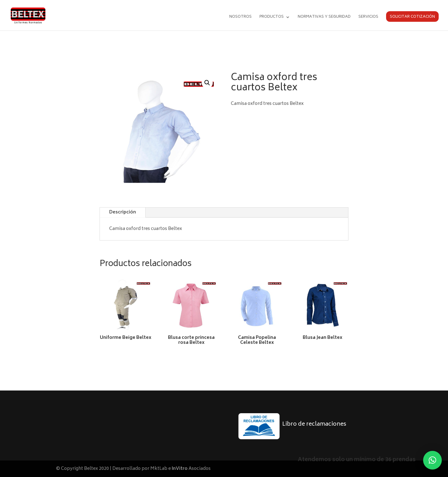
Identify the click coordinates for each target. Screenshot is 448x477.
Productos (272, 18)
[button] (207, 83)
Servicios (368, 18)
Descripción (123, 212)
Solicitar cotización (412, 17)
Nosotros (240, 18)
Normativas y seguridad (324, 18)
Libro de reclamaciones (314, 424)
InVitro (180, 469)
